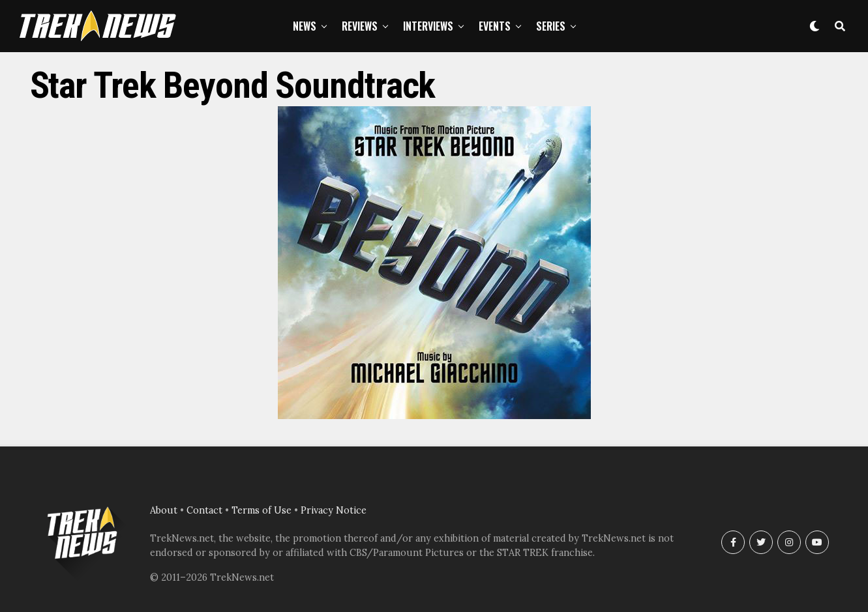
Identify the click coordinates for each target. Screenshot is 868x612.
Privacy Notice (334, 510)
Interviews (428, 26)
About (164, 510)
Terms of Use (262, 510)
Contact (204, 510)
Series (551, 26)
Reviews (360, 26)
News (305, 26)
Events (495, 26)
